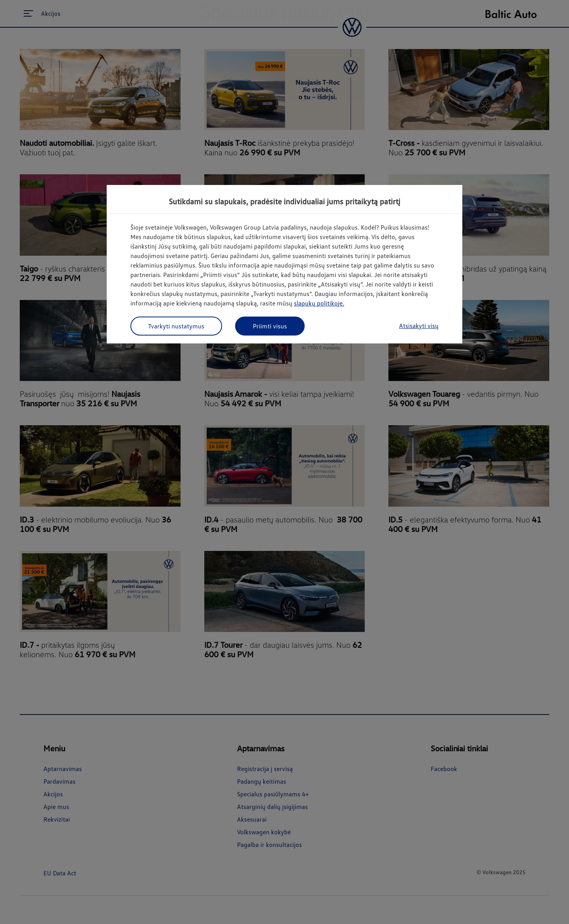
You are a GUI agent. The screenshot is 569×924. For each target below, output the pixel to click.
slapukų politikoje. (319, 303)
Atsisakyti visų (419, 326)
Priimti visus (270, 326)
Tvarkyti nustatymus (176, 326)
